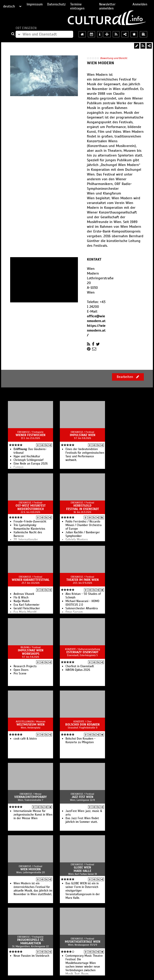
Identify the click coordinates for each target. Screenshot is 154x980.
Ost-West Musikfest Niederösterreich (31, 507)
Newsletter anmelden (107, 6)
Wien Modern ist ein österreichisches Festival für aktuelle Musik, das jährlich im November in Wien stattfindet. (33, 889)
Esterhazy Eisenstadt (82, 652)
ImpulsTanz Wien (83, 435)
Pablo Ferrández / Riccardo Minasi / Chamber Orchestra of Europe (84, 525)
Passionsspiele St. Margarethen (30, 942)
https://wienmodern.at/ (96, 330)
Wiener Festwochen (30, 435)
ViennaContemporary (30, 797)
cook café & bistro (25, 739)
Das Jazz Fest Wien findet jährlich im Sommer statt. (82, 820)
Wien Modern (30, 869)
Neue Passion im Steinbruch (31, 956)
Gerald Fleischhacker (27, 608)
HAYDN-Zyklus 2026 (78, 670)
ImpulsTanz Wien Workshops (31, 652)
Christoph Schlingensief (28, 460)
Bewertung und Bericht (114, 58)
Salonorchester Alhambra (82, 608)
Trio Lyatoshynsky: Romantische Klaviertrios (29, 527)
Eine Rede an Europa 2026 (31, 464)
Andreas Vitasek (24, 594)
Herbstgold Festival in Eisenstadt (83, 507)
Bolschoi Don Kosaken (82, 725)
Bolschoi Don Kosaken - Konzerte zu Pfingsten (80, 740)
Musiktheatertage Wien (83, 942)
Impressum (35, 4)
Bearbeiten (128, 377)
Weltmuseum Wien (30, 725)
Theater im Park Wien (83, 580)
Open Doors (21, 670)
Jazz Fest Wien (82, 797)
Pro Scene (20, 674)
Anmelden (140, 4)
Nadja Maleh (22, 601)
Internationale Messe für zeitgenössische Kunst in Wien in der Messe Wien (33, 815)
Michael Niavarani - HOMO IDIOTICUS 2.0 (82, 603)
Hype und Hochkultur (27, 456)
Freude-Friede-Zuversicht (30, 522)
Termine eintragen (77, 6)
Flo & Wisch (21, 598)
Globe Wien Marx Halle (82, 869)
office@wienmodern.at (96, 319)
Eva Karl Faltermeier (27, 605)
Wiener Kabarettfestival (31, 580)
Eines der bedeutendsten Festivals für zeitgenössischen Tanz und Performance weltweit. (85, 455)
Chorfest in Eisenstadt (80, 666)
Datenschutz (56, 4)
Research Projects (25, 666)
